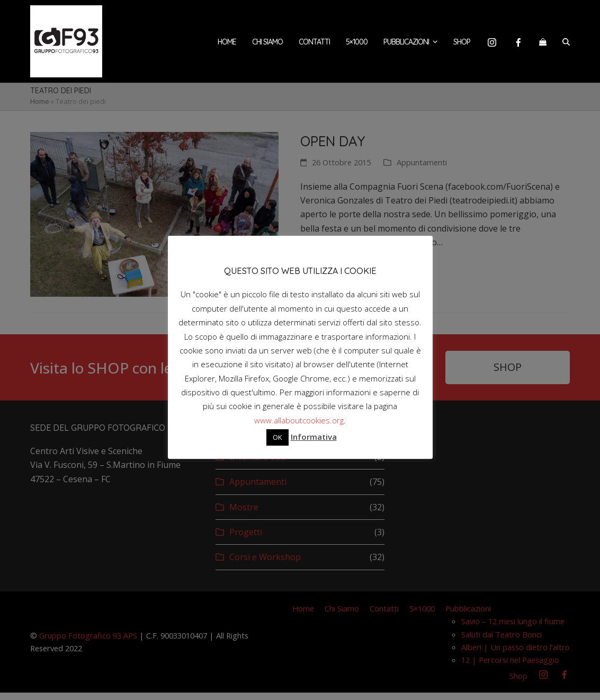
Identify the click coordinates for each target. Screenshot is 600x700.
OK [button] (277, 437)
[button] (543, 45)
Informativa (314, 437)
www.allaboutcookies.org (299, 420)
